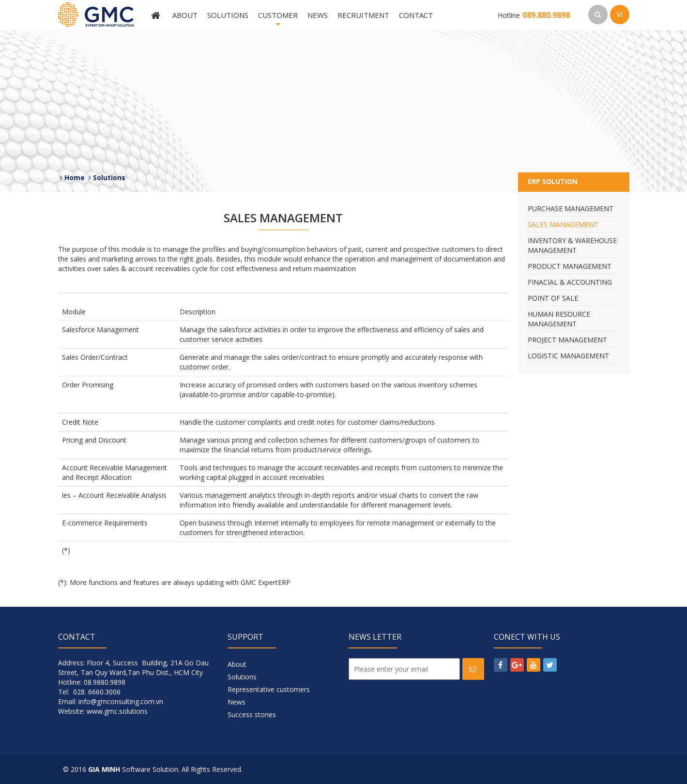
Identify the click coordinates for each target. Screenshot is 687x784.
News (318, 15)
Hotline (534, 15)
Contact (416, 15)
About (185, 15)
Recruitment (363, 15)
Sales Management (563, 224)
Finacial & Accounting (570, 282)
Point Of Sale (553, 298)
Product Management (570, 266)
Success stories (252, 715)
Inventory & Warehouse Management (572, 245)
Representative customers (269, 689)
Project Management (567, 340)
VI (620, 14)
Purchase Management (571, 208)
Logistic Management (568, 356)
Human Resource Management (559, 319)
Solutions (228, 15)
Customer (278, 20)
